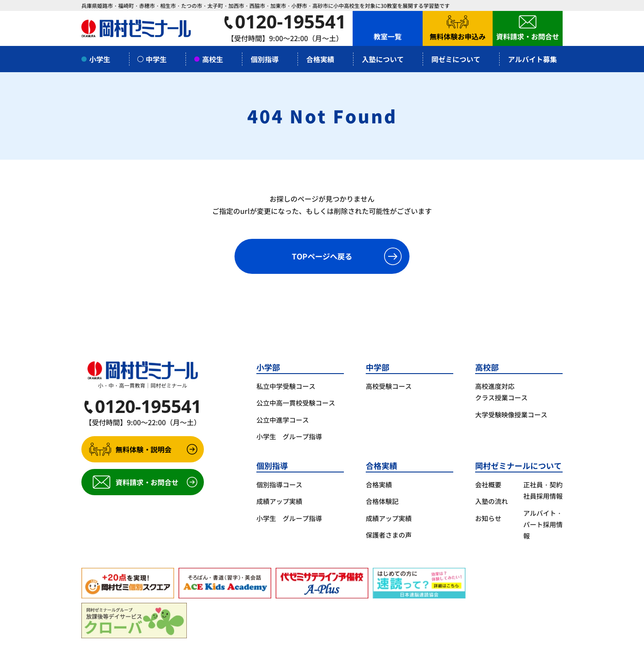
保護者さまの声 (389, 535)
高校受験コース (389, 386)
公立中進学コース (283, 420)
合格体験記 (382, 501)
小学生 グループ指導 (289, 436)
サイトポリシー (170, 636)
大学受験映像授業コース (511, 414)
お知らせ (488, 518)
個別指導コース (279, 484)
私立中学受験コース (286, 386)
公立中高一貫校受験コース (296, 403)
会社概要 (488, 484)
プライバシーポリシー (112, 636)
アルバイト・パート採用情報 (543, 525)
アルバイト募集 (532, 59)
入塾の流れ (492, 501)
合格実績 (379, 484)
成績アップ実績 (279, 501)
